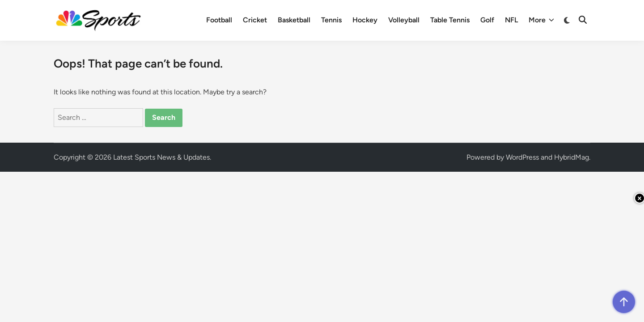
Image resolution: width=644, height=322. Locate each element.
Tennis (331, 20)
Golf (487, 20)
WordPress (522, 157)
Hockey (365, 20)
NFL (511, 20)
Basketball (294, 20)
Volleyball (404, 20)
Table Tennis (450, 20)
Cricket (255, 20)
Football (219, 20)
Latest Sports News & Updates (161, 157)
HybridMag (572, 157)
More (541, 20)
